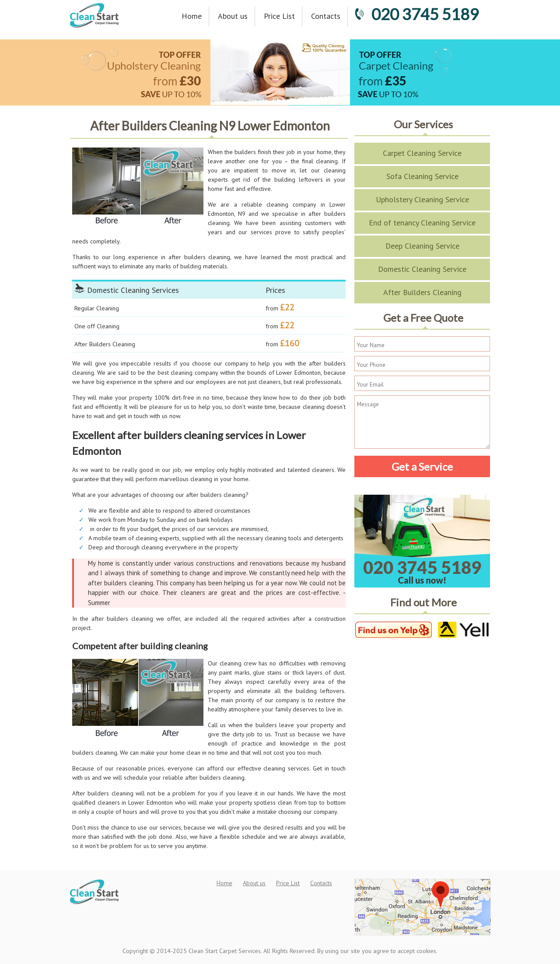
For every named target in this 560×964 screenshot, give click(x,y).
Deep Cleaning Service (422, 246)
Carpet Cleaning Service (422, 153)
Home (192, 16)
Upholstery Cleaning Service (422, 199)
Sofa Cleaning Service (422, 176)
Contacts (326, 16)
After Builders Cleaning (422, 292)
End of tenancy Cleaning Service (422, 223)
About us (233, 16)
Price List (279, 16)
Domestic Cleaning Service (422, 269)
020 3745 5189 (416, 14)
